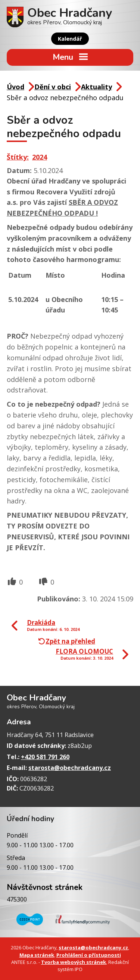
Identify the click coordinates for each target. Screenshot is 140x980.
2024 (40, 157)
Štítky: (18, 157)
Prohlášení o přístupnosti (89, 955)
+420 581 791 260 (45, 757)
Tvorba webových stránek (74, 962)
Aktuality (97, 87)
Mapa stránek (37, 955)
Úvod (15, 87)
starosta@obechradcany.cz (70, 768)
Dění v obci (53, 87)
